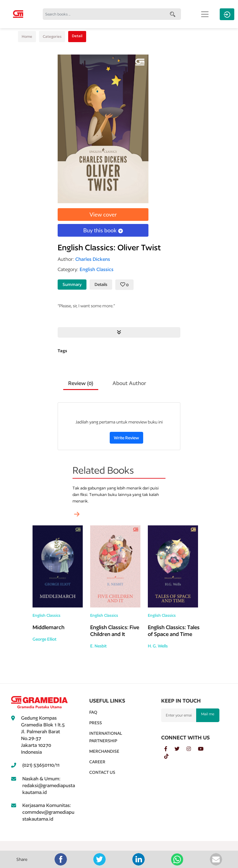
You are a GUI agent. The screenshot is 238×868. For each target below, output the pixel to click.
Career (97, 762)
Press (96, 723)
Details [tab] (101, 284)
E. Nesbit (98, 646)
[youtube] (204, 749)
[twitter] (181, 749)
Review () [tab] (81, 383)
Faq (93, 712)
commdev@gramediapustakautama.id (48, 815)
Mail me (208, 714)
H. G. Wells (158, 646)
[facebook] (169, 749)
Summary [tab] (72, 284)
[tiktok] (170, 756)
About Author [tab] (129, 383)
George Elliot (44, 639)
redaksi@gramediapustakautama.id (49, 789)
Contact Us (102, 772)
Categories (52, 36)
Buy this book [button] (103, 230)
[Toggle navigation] (205, 14)
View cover (103, 214)
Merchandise (104, 751)
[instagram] (192, 749)
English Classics (46, 615)
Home (27, 36)
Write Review (126, 438)
